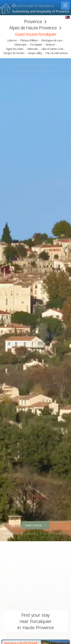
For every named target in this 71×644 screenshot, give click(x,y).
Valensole (32, 49)
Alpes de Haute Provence (33, 28)
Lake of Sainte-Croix (52, 49)
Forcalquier (36, 44)
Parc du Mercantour (57, 53)
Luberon (12, 40)
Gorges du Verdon (14, 53)
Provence (33, 21)
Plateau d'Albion (29, 40)
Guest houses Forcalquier (36, 34)
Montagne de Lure (52, 40)
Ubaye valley (35, 53)
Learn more (33, 525)
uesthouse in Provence (33, 6)
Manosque (20, 44)
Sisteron (50, 44)
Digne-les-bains (15, 49)
